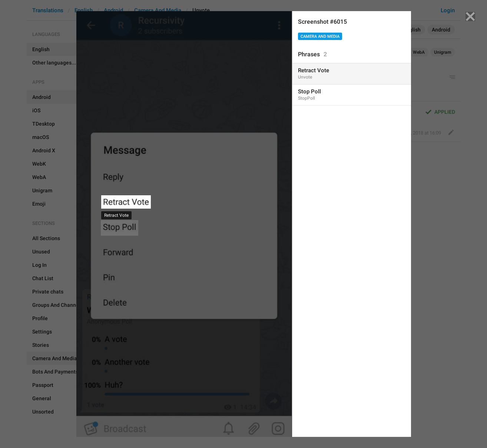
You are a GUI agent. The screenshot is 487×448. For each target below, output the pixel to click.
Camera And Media (320, 36)
